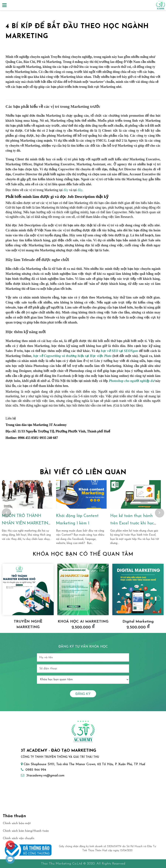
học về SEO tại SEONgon (119, 351)
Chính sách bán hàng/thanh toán (26, 831)
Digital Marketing (138, 622)
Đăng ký (83, 694)
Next (160, 513)
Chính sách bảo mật (17, 823)
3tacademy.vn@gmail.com (45, 776)
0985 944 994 (36, 770)
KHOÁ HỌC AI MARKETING (83, 622)
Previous (6, 513)
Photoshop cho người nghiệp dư (132, 381)
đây (66, 190)
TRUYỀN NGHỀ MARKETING (28, 624)
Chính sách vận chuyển (19, 838)
